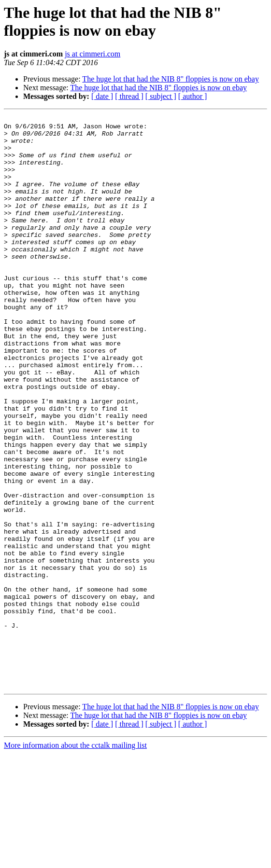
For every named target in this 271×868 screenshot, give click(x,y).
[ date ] (102, 96)
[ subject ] (161, 96)
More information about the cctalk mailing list (75, 860)
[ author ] (193, 96)
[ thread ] (129, 96)
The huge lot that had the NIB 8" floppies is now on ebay (171, 79)
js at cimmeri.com (93, 54)
